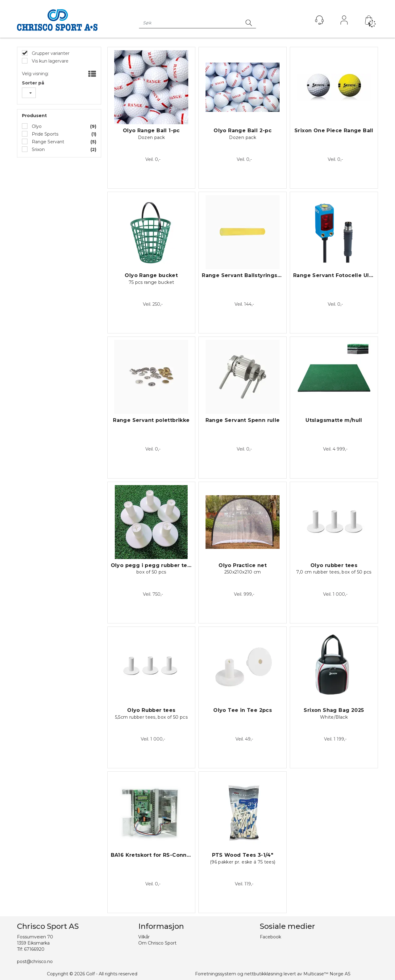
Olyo (36, 126)
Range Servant (47, 142)
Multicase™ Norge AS (327, 974)
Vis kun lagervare (50, 61)
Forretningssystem (216, 974)
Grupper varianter (50, 53)
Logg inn (344, 22)
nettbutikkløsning (263, 974)
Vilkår (144, 937)
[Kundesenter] (319, 20)
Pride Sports (44, 134)
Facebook (270, 937)
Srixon (38, 149)
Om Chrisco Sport (157, 943)
